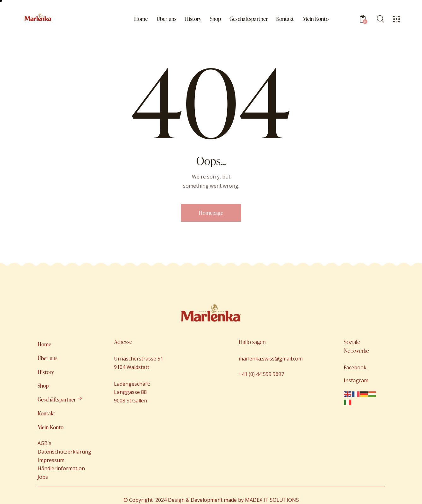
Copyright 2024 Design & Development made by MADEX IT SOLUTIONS (213, 500)
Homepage (211, 213)
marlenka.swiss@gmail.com (271, 359)
